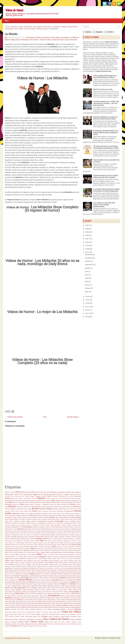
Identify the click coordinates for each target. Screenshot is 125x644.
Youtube (8, 626)
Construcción (41, 523)
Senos (36, 604)
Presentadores (17, 592)
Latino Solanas (77, 564)
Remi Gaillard (56, 598)
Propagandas (74, 592)
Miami (79, 574)
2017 (34, 492)
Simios (50, 606)
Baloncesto (33, 502)
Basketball (8, 504)
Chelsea (41, 517)
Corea (54, 523)
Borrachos (50, 507)
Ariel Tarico (59, 498)
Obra (44, 582)
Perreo (79, 586)
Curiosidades (27, 527)
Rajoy (55, 594)
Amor (49, 496)
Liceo (50, 566)
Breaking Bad (21, 509)
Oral (69, 582)
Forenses (73, 543)
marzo (87, 285)
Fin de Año (47, 543)
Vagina (50, 617)
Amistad (44, 496)
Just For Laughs (38, 562)
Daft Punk (66, 527)
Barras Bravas (77, 502)
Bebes (22, 504)
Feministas (21, 543)
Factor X (33, 541)
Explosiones (20, 541)
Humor (39, 554)
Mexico (67, 574)
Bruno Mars (70, 509)
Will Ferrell (52, 624)
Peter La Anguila (32, 588)
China (65, 517)
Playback (18, 590)
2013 (18, 492)
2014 (22, 492)
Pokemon (49, 590)
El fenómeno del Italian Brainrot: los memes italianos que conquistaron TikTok (106, 133)
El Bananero (51, 533)
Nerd (66, 580)
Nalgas (43, 580)
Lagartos (51, 564)
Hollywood (65, 553)
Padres (73, 582)
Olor (58, 582)
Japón (54, 559)
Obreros (48, 582)
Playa (13, 590)
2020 (41, 492)
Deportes (20, 529)
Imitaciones (63, 557)
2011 (10, 492)
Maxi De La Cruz (10, 574)
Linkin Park (60, 566)
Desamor (39, 529)
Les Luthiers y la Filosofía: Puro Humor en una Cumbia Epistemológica (104, 205)
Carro (58, 514)
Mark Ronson (32, 572)
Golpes (33, 549)
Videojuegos (22, 619)
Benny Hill (53, 504)
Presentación (9, 592)
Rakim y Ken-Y (61, 594)
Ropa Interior (16, 602)
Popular (88, 32)
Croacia (22, 525)
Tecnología (56, 609)
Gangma (21, 547)
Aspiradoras (26, 501)
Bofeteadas (38, 507)
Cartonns (67, 514)
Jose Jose (37, 561)
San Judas (67, 602)
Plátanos (7, 590)
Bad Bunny (68, 501)
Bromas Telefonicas (59, 509)
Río (16, 600)
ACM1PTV (69, 492)
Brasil (75, 506)
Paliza (11, 584)
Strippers (62, 607)
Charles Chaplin (17, 517)
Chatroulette (34, 517)
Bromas (35, 509)
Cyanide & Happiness (39, 527)
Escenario (68, 537)
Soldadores (78, 606)
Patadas (14, 586)
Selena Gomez (26, 604)
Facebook (27, 541)
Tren (67, 614)
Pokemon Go (56, 590)
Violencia (74, 622)
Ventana (62, 617)
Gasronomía (48, 547)
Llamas (66, 566)
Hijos (7, 552)
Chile (61, 517)
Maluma (39, 570)
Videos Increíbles (76, 619)
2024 (87, 229)
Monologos (9, 29)
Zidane (20, 626)
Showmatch (34, 606)
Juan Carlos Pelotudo (67, 561)
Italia (41, 559)
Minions (57, 576)
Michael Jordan (9, 576)
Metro (62, 574)
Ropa (11, 602)
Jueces (7, 562)
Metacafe (53, 574)
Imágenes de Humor (53, 557)
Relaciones (37, 598)
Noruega (7, 582)
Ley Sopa (44, 566)
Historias (32, 553)
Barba (59, 502)
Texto (22, 612)
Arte (70, 498)
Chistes (21, 27)
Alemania (52, 494)
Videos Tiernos (24, 622)
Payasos (34, 586)
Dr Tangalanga (66, 531)
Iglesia (26, 557)
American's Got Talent (22, 496)
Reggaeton (9, 598)
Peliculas (50, 586)
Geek (67, 547)
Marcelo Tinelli (77, 570)
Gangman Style (29, 547)
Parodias (73, 584)
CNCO (72, 519)
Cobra (79, 519)
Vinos (63, 622)
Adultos (17, 494)
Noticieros (25, 582)
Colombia (34, 521)
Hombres (72, 552)
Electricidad (51, 535)
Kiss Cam (21, 564)
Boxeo (66, 507)
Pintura (58, 588)
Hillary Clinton (13, 553)
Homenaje (78, 553)
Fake (46, 541)
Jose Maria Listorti (47, 560)
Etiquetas (99, 32)
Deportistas (28, 529)
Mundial (69, 578)
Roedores (54, 600)
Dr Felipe (58, 531)
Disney (14, 531)
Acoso (74, 492)
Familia (54, 541)
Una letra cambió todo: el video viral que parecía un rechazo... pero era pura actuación (106, 103)
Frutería (50, 545)
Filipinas (40, 543)
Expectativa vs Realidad (74, 539)
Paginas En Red (115, 638)
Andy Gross (69, 496)
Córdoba (49, 523)
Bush (80, 509)
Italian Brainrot (47, 559)
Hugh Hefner (32, 555)
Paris (68, 584)
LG (48, 566)
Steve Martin (40, 607)
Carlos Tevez (52, 514)
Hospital (12, 555)
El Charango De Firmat (63, 533)
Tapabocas (39, 609)
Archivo (110, 32)
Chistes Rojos (9, 519)
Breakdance (13, 509)
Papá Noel (29, 584)
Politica (76, 590)
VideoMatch (30, 619)
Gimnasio (19, 549)
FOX (16, 545)
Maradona (69, 570)
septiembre (89, 265)
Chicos (57, 517)
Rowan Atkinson (32, 602)
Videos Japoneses (11, 622)
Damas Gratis (73, 527)
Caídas (34, 511)
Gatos (54, 547)
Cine (54, 519)
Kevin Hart (78, 562)
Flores (56, 543)
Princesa (55, 592)
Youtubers (14, 626)
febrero (88, 288)
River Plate (25, 600)
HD (51, 551)
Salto (58, 602)
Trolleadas (72, 614)
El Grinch (27, 535)
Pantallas (23, 584)
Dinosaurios (8, 531)
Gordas (48, 549)
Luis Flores (56, 568)
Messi (48, 574)
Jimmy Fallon (77, 559)
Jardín (59, 559)
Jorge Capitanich (28, 561)
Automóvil (48, 501)
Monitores (18, 578)
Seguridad (19, 604)
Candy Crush (24, 514)
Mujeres (63, 578)
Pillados (53, 588)
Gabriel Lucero (9, 547)
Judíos (76, 561)
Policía (70, 590)
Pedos (40, 586)
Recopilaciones (54, 596)
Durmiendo (23, 533)
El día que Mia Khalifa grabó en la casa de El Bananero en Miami (105, 77)
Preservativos (26, 592)
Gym (22, 551)
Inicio (7, 21)
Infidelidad (71, 557)
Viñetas (68, 622)
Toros (24, 614)
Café (30, 511)
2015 (26, 492)
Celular (40, 516)
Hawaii (41, 551)
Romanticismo (71, 600)
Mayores (18, 574)
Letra (39, 566)
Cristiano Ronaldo (10, 525)
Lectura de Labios (10, 566)
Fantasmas (67, 541)
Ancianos (62, 496)
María (7, 572)
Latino (70, 564)
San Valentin (74, 602)
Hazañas (47, 551)
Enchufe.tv (8, 537)
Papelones (50, 584)
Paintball (78, 582)
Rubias (40, 602)
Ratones (14, 596)
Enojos (26, 537)
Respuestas (74, 598)
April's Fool (23, 498)
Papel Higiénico (42, 584)
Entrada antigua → (74, 417)
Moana (75, 576)
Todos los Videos (30, 29)
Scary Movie (12, 604)
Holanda (48, 553)
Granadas (61, 549)
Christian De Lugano (25, 519)
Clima (68, 519)
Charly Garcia (26, 517)
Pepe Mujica (65, 586)
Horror (7, 555)
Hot (17, 554)
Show (16, 29)
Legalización (20, 566)
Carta (62, 514)
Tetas (19, 612)
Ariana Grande (50, 498)
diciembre (89, 255)
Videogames (15, 619)
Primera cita (40, 592)
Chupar (44, 519)
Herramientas (77, 551)
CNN (76, 519)
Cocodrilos (17, 521)
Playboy (25, 590)
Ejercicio (44, 533)
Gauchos (59, 547)
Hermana (58, 551)
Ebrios (39, 533)
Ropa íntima (24, 602)
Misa (61, 576)
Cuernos (64, 525)
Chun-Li (39, 519)
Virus (79, 622)
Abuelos (55, 492)
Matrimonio (78, 572)
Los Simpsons (41, 568)
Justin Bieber (48, 562)
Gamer (16, 547)
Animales (8, 498)
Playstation (31, 590)
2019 (87, 246)
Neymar (71, 580)
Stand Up (25, 607)
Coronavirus (68, 523)
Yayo (76, 624)
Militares (45, 576)
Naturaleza (49, 580)
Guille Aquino (9, 550)
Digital (79, 529)
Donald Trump (50, 531)
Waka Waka (17, 624)
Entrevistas (40, 537)
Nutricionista (38, 582)
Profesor (61, 592)
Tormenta (19, 614)
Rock (49, 600)
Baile (10, 502)
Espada (7, 539)
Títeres (51, 612)
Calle (50, 511)
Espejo (23, 539)
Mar (65, 570)
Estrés (60, 539)
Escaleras (62, 537)
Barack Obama (51, 502)
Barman (70, 502)
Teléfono (63, 609)
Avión (63, 501)
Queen (45, 594)
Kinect (16, 564)
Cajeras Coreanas (43, 511)
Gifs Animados (10, 549)
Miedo (22, 576)
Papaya (35, 584)
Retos (80, 598)
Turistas (79, 614)
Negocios (62, 580)
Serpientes (71, 604)
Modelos (11, 578)
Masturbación (63, 572)
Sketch (21, 29)
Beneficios (46, 504)
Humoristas (47, 27)
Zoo (34, 626)
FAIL (38, 541)
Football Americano (64, 543)
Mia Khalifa (73, 574)
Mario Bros (24, 572)
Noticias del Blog (16, 582)
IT (38, 559)
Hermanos (70, 551)
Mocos (79, 576)
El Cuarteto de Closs (17, 535)
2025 (48, 492)
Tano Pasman (30, 609)
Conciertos (8, 523)
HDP (53, 551)
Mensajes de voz (41, 574)
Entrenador (32, 537)
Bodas (26, 507)
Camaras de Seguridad (65, 511)
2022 (87, 235)
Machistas (78, 568)
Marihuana (17, 572)
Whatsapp (42, 624)
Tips (47, 612)
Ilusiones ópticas (33, 557)
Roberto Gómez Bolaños (36, 600)
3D (51, 492)
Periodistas (73, 586)
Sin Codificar (57, 606)
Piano (40, 588)
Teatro (50, 609)
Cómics (67, 521)
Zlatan (25, 626)
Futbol (74, 545)
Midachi (65, 27)
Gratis (66, 549)
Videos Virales (37, 622)
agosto (88, 268)
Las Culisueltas (63, 564)
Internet (35, 559)
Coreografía (60, 523)
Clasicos (63, 519)
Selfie (32, 604)
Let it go (34, 566)
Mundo (74, 578)
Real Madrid (28, 596)
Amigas (32, 496)
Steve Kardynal (32, 607)
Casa (72, 514)
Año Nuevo (15, 498)
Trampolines (44, 614)
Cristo (18, 525)
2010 (87, 317)
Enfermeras (20, 537)
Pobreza (37, 590)
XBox (72, 624)
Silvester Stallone (43, 606)
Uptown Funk (37, 617)
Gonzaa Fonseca (41, 549)
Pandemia (16, 584)
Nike (75, 580)
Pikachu (44, 588)
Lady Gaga (45, 564)
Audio (38, 501)
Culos (79, 525)
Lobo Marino (77, 566)
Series (65, 604)
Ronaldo (79, 600)
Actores (78, 492)
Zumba (45, 626)
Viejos (47, 622)
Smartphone (71, 606)
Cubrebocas (57, 525)
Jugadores (29, 562)
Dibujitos (74, 529)
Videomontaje (39, 619)
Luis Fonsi (63, 568)
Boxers (70, 507)
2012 (13, 492)
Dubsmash (12, 533)
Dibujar (69, 529)
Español (18, 539)
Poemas (43, 590)
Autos (53, 500)
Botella (56, 507)
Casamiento (12, 516)
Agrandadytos (28, 494)
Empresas (78, 535)
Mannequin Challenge (56, 570)
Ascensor (8, 500)
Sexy (80, 604)
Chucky (34, 519)
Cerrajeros (52, 516)
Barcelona (64, 502)
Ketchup (72, 562)
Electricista (59, 535)
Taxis (45, 609)
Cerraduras (45, 516)
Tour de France (30, 614)
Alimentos (72, 494)
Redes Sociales (66, 596)
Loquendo (8, 568)
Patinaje (25, 586)
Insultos (16, 559)
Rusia (44, 602)
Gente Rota (78, 547)
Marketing (39, 572)
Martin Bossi (47, 572)
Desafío (34, 529)
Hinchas (21, 552)
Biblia (59, 504)
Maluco (34, 570)
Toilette (7, 614)
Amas (13, 496)
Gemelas (72, 547)
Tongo (11, 614)
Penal (56, 586)
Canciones (16, 513)
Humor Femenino (60, 555)
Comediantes (42, 521)
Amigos (38, 496)
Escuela (79, 537)
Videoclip (8, 619)
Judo (80, 561)
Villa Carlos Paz (55, 622)
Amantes (7, 496)
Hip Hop (27, 553)
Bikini (68, 504)
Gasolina (41, 547)
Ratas (9, 596)
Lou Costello (49, 568)
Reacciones (20, 596)
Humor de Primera (49, 555)
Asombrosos (18, 501)
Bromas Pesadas (46, 509)
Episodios (47, 537)
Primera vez (48, 592)
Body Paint (31, 507)
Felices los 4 (13, 543)
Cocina (11, 521)
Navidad (55, 580)
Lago (56, 564)
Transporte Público (54, 614)
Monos (32, 578)
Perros (7, 588)
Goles (28, 549)
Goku (24, 549)
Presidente (33, 592)
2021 (45, 492)
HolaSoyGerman (56, 552)
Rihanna (12, 600)
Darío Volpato (38, 27)
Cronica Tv (28, 525)
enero (87, 292)
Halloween (27, 550)
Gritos (70, 549)
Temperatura (9, 612)
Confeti (28, 523)
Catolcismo (25, 516)
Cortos (75, 523)
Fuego (54, 545)
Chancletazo (8, 517)
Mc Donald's (25, 574)
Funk (70, 545)
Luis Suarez (70, 568)
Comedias (51, 521)
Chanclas (78, 516)
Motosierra (47, 578)
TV (6, 616)
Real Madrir (35, 596)
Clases (58, 519)
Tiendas (38, 612)
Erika (52, 537)
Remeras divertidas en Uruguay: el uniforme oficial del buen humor (105, 118)
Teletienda (70, 609)
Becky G (33, 504)
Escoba (74, 537)
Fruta (45, 545)
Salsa (54, 602)
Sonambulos (14, 607)
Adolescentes (9, 494)
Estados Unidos (42, 539)
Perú (12, 588)
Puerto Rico (33, 594)
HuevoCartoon (23, 555)
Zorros (40, 626)
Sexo (76, 604)
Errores (56, 537)
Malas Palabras (27, 570)
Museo (17, 580)
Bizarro (73, 504)
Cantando (38, 513)
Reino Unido (27, 598)
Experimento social (10, 541)
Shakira (7, 606)
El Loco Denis (35, 535)
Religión (49, 598)
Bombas (44, 507)
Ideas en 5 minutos (17, 557)
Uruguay (45, 616)
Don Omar (35, 531)
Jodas (7, 560)
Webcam (28, 624)
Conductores (22, 523)
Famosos (60, 541)
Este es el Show (53, 539)
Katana (61, 562)
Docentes (24, 531)
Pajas (7, 584)
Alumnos (78, 494)
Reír (32, 598)
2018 (38, 492)
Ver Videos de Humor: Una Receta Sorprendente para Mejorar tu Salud (106, 147)
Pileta (49, 588)
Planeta (79, 588)
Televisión (78, 609)
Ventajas (56, 617)
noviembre (89, 258)
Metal (58, 574)
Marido (11, 572)
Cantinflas (45, 514)
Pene (60, 586)
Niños (79, 580)
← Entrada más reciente (14, 417)
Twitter (22, 617)
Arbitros (34, 498)
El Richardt (43, 535)
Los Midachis (56, 27)
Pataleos (19, 586)
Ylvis (80, 624)
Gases (36, 547)
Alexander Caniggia (62, 494)
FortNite (79, 543)
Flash (52, 543)
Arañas (29, 498)
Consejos (33, 523)
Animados (78, 496)
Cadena (26, 511)
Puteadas (40, 594)
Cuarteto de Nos (45, 525)
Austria (42, 501)
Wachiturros (9, 624)
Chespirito (46, 517)
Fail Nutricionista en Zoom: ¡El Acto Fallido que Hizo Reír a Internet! (106, 176)
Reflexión (73, 596)
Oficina (54, 582)
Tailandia (14, 609)
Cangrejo (31, 514)
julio (86, 271)
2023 (87, 232)
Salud (61, 602)
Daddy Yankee (50, 527)
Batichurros (16, 504)
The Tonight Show (30, 612)
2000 (6, 492)
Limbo (54, 566)
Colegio (28, 521)
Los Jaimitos (16, 568)
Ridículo (7, 600)
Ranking (78, 594)
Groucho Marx (77, 549)
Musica (22, 580)
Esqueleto (33, 539)
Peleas (45, 586)
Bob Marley (20, 507)
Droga (7, 533)
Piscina (69, 588)
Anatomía (55, 496)
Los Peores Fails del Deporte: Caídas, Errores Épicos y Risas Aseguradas (106, 190)
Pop (80, 590)
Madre (7, 570)
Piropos (63, 588)
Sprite (19, 607)
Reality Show (43, 596)
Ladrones (38, 564)
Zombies (30, 626)
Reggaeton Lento (18, 598)
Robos (45, 600)
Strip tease (55, 607)
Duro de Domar (32, 533)
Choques (16, 519)
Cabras (13, 511)
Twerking (11, 617)
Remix (62, 598)
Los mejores (24, 568)
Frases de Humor (28, 545)
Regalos (79, 596)
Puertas (27, 594)
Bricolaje (28, 509)
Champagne (71, 516)
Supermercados (76, 607)
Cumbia (7, 527)
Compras (78, 521)
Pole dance (64, 590)
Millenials (51, 576)
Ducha (18, 533)
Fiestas (35, 543)
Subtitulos (67, 607)
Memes (32, 574)
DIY (18, 531)
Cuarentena (36, 525)
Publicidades (19, 593)
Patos (29, 586)
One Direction (63, 582)
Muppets (12, 580)
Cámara (54, 511)
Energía (14, 537)
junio (87, 275)
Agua (35, 494)
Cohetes (23, 521)
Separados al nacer (50, 604)
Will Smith (58, 624)
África (22, 494)
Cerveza (58, 515)
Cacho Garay (19, 511)
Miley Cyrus (38, 576)
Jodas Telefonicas (16, 560)
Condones (15, 523)
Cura (21, 527)
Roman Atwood (61, 600)
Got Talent (54, 549)
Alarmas (41, 494)
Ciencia (49, 519)
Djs (20, 531)
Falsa (49, 541)
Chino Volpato (71, 517)
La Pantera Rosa (30, 564)
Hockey (38, 553)
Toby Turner (57, 612)
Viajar (79, 617)
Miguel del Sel (73, 27)
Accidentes (62, 492)
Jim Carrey (69, 559)
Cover (79, 523)
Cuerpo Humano (72, 525)
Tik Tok (43, 612)
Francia (20, 545)
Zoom (37, 626)
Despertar (63, 529)
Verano (68, 617)
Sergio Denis (59, 604)
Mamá (43, 570)
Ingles (7, 559)
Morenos (37, 578)
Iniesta (11, 559)
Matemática (70, 572)
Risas (20, 600)
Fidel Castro (28, 543)
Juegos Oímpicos (20, 562)
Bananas (39, 502)
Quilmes (50, 594)
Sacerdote (49, 602)
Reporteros (67, 598)
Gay (64, 547)
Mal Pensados (17, 570)
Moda (6, 578)
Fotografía (8, 545)
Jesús (63, 559)
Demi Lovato (13, 529)
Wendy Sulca (35, 624)
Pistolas (74, 588)
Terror (15, 612)
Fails (42, 541)
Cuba (52, 525)
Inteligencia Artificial (26, 559)
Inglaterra (78, 557)
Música (29, 580)
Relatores (43, 598)
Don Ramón (42, 531)
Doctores (30, 531)
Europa (65, 539)
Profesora (66, 592)
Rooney (7, 602)
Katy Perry (66, 562)
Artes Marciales (76, 498)
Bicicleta (63, 504)
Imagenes (42, 557)
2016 (30, 492)
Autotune (58, 501)
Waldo (23, 624)
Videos (46, 619)
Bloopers (12, 506)
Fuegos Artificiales (62, 545)
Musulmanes (36, 580)
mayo (87, 278)
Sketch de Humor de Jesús (103, 89)
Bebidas (27, 504)
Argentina (14, 27)
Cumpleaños (15, 527)
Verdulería (74, 617)
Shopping (23, 606)
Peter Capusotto (20, 588)
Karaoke (55, 562)
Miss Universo (68, 576)
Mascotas (55, 572)
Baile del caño (17, 502)
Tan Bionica (21, 609)
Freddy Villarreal (39, 545)
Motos (41, 578)
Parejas (63, 584)
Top (15, 614)
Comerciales (59, 521)
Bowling (61, 507)
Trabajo (38, 614)
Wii (47, 624)
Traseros (63, 614)
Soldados (7, 607)
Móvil (52, 578)
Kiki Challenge (9, 564)
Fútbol (79, 545)
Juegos (12, 562)
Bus (76, 509)
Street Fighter (48, 607)
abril (86, 282)
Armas (66, 498)
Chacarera (65, 516)
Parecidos (57, 584)
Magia (11, 570)
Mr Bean (57, 578)
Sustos (7, 609)
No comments (72, 40)
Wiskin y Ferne (66, 624)
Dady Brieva (28, 27)
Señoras (41, 604)
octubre (88, 261)
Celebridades (33, 515)
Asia (13, 501)
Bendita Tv (39, 504)
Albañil (46, 494)
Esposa (27, 539)
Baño (44, 502)
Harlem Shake (35, 551)
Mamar (48, 570)
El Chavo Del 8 (75, 533)
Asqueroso (33, 501)
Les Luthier (28, 566)
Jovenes (57, 560)
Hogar (43, 552)
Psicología (11, 594)
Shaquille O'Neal (15, 606)
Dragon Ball (74, 531)
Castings (18, 516)
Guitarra (17, 550)
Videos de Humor (15, 10)
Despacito (57, 529)
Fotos (13, 545)
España (12, 539)
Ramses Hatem (70, 594)
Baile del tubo (25, 502)
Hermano (64, 551)
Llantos (71, 566)
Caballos (7, 511)
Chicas (52, 517)
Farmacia (75, 541)
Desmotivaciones (48, 529)
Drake (79, 531)
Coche (7, 521)
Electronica (66, 535)
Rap (6, 596)
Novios (32, 582)
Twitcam (17, 617)
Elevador (72, 535)
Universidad (28, 617)
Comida (72, 521)
